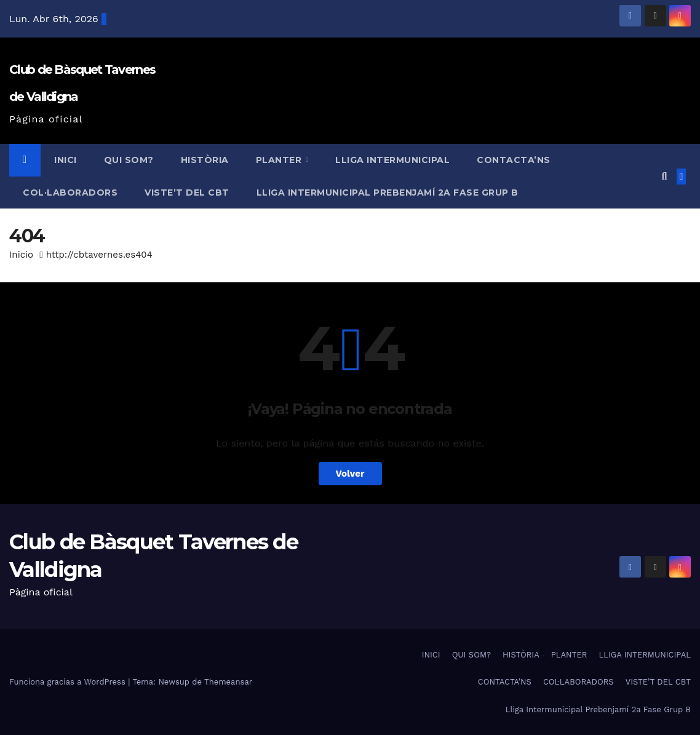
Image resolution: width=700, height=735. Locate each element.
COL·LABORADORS (70, 193)
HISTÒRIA (205, 160)
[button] (664, 176)
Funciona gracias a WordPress (69, 682)
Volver (350, 474)
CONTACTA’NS (514, 160)
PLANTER (280, 160)
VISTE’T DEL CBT (187, 193)
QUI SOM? (129, 160)
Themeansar (228, 682)
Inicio (21, 255)
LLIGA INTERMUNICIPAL (392, 160)
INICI (66, 160)
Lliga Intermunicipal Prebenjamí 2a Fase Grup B (388, 193)
